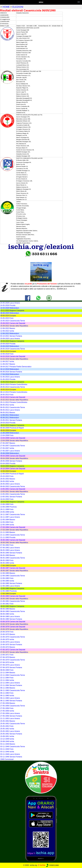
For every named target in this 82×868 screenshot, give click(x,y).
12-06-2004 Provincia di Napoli (12, 474)
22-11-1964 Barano (8, 673)
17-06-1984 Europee (8, 594)
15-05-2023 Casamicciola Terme (13, 321)
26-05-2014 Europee (8, 390)
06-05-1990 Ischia (7, 563)
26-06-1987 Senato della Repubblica (14, 571)
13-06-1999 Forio (7, 504)
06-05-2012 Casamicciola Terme (13, 407)
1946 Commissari (7, 759)
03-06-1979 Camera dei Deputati (13, 622)
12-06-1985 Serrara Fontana (11, 583)
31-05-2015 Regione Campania (12, 382)
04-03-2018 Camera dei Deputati (13, 356)
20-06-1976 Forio (7, 632)
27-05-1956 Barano (8, 703)
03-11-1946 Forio (7, 749)
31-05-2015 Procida (8, 379)
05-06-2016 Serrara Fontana (11, 372)
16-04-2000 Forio (7, 499)
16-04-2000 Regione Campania (12, 502)
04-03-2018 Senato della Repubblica (14, 359)
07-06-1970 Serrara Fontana (11, 667)
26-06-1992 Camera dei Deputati (13, 540)
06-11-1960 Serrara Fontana (11, 701)
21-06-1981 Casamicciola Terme (13, 601)
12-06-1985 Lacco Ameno (10, 586)
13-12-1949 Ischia (7, 739)
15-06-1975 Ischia (7, 639)
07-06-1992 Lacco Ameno (10, 548)
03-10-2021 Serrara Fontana (11, 336)
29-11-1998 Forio (7, 509)
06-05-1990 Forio (7, 560)
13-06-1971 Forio (7, 655)
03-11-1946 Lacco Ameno (10, 754)
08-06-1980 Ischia (7, 614)
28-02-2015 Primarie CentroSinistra (14, 384)
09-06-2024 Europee (8, 316)
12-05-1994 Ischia (7, 525)
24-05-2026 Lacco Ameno (10, 303)
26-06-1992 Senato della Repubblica (14, 543)
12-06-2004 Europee (8, 471)
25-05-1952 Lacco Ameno (10, 731)
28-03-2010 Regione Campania (12, 425)
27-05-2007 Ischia (7, 448)
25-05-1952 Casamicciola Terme (13, 724)
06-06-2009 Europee (8, 430)
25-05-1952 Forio (7, 726)
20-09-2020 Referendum (10, 346)
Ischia (42, 865)
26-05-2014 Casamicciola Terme (13, 387)
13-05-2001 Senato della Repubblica (14, 492)
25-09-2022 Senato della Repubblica (14, 326)
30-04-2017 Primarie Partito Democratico (16, 367)
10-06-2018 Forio (7, 354)
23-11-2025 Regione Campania (12, 310)
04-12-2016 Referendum (10, 369)
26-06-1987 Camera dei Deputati (13, 568)
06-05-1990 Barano (8, 555)
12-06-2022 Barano (8, 328)
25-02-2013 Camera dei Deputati (13, 397)
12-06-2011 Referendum (10, 415)
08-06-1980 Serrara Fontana (11, 619)
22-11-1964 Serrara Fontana (11, 685)
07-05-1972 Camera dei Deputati (13, 650)
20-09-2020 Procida (8, 344)
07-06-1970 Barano (8, 657)
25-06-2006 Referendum (10, 453)
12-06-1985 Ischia (7, 581)
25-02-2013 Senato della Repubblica (14, 400)
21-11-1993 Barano (8, 532)
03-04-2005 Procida (8, 463)
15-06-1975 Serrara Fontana (11, 645)
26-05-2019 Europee (8, 351)
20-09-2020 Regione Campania (12, 341)
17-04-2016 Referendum (10, 374)
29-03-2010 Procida (8, 423)
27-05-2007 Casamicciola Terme (13, 446)
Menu (41, 2)
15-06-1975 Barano (8, 634)
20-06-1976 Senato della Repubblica (14, 629)
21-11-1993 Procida (8, 537)
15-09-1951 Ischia (7, 736)
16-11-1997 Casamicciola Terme (13, 514)
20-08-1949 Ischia (7, 741)
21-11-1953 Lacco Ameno (10, 718)
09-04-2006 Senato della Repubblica (14, 458)
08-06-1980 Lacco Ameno (10, 616)
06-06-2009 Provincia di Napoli (12, 428)
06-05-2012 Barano (8, 412)
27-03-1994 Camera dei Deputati (13, 527)
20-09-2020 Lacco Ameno (10, 339)
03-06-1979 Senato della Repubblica (14, 624)
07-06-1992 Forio (7, 545)
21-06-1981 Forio (7, 604)
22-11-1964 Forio (7, 678)
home (6, 7)
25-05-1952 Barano (8, 721)
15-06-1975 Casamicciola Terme (13, 637)
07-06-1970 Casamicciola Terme (13, 660)
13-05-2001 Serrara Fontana (11, 497)
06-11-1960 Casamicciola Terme (13, 690)
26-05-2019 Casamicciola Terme (13, 349)
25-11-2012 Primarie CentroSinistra (14, 402)
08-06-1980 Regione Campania (12, 606)
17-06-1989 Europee (8, 565)
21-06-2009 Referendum (10, 433)
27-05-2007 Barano (8, 443)
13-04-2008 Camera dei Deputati (13, 438)
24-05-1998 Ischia (7, 512)
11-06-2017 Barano (8, 364)
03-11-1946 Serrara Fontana (11, 757)
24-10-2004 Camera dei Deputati (13, 469)
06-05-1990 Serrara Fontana (11, 553)
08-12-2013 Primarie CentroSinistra (14, 392)
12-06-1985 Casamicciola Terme (13, 576)
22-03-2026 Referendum (10, 308)
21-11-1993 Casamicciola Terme (13, 535)
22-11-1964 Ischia (7, 680)
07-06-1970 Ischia (7, 662)
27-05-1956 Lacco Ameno (10, 713)
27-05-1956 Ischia (7, 711)
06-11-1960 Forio (7, 693)
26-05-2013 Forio (7, 395)
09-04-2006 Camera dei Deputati (13, 456)
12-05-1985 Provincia (8, 591)
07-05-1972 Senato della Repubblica (14, 652)
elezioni (18, 7)
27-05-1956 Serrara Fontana (11, 716)
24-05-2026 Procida (8, 305)
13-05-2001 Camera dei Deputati (13, 489)
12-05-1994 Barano (8, 520)
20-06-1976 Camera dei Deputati (13, 627)
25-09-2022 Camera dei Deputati (13, 323)
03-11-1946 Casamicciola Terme (13, 747)
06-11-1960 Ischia (7, 696)
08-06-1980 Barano (8, 609)
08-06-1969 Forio (7, 670)
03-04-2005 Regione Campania (12, 466)
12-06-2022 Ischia (7, 331)
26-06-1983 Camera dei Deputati (13, 596)
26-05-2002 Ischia (7, 481)
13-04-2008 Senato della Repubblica (14, 441)
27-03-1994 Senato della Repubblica (14, 530)
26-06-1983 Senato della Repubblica (14, 599)
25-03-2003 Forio (7, 476)
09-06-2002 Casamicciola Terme (13, 486)
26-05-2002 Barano (8, 479)
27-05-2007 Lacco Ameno (10, 451)
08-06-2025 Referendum (10, 313)
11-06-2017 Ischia (7, 361)
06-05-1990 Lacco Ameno (10, 550)
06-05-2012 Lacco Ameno (10, 410)
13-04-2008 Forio (7, 435)
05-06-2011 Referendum (10, 418)
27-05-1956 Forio (7, 708)
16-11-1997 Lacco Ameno (10, 517)
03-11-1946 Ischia (7, 752)
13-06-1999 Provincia (8, 507)
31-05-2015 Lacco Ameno (10, 377)
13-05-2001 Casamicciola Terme (13, 494)
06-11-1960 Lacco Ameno (10, 698)
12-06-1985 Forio (7, 578)
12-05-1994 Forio (7, 522)
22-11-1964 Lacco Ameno (10, 683)
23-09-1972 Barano (8, 647)
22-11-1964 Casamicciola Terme (13, 675)
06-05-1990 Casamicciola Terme (13, 558)
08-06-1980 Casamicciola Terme (13, 611)
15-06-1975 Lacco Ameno (10, 642)
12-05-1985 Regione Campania (12, 588)
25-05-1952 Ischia (7, 729)
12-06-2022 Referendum (10, 333)
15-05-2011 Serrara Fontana (11, 420)
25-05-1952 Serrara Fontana (11, 734)
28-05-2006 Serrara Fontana (11, 461)
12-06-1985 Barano (8, 573)
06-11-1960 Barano (8, 688)
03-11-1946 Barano (8, 744)
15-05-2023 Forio (7, 318)
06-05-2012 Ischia (7, 405)
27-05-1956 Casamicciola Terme (13, 706)
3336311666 (52, 865)
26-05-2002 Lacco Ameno (10, 484)
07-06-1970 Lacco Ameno (10, 665)
